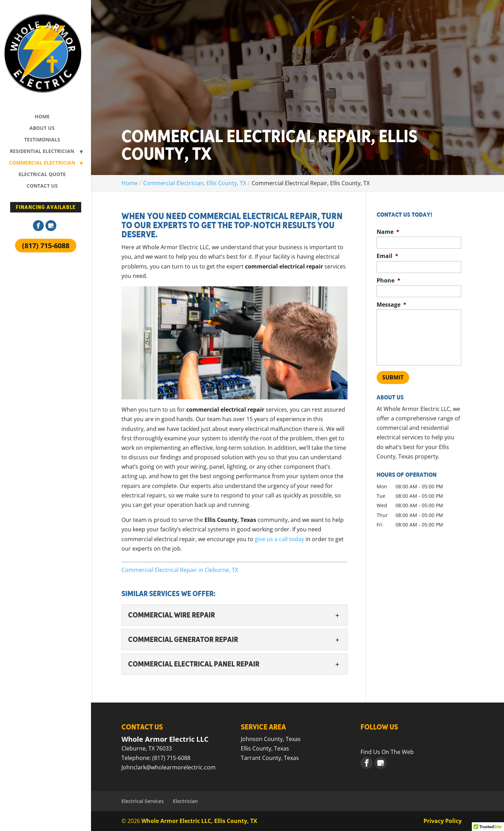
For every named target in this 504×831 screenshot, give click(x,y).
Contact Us (42, 186)
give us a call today (279, 539)
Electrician (185, 801)
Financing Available (46, 207)
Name (388, 232)
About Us (42, 128)
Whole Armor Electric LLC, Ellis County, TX (199, 821)
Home (42, 117)
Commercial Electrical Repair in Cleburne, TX (180, 570)
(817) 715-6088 (46, 246)
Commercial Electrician (42, 163)
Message (391, 305)
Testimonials (42, 140)
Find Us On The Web (387, 752)
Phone (388, 281)
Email (387, 256)
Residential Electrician (42, 152)
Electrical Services (143, 801)
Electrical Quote (42, 175)
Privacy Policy (443, 821)
